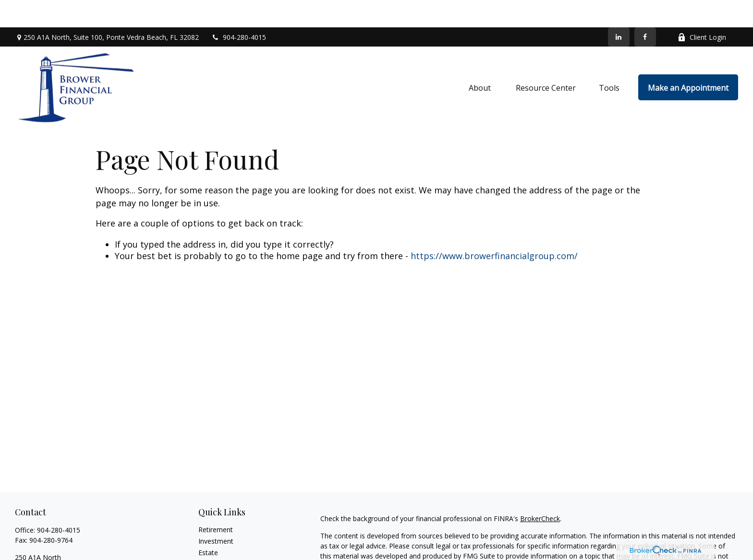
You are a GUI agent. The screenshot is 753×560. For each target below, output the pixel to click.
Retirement (216, 502)
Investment (216, 514)
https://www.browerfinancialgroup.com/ (494, 228)
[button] (481, 60)
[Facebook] (645, 10)
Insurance (213, 537)
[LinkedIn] (619, 10)
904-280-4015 (238, 10)
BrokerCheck (540, 491)
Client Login (702, 10)
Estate (208, 525)
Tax (204, 548)
